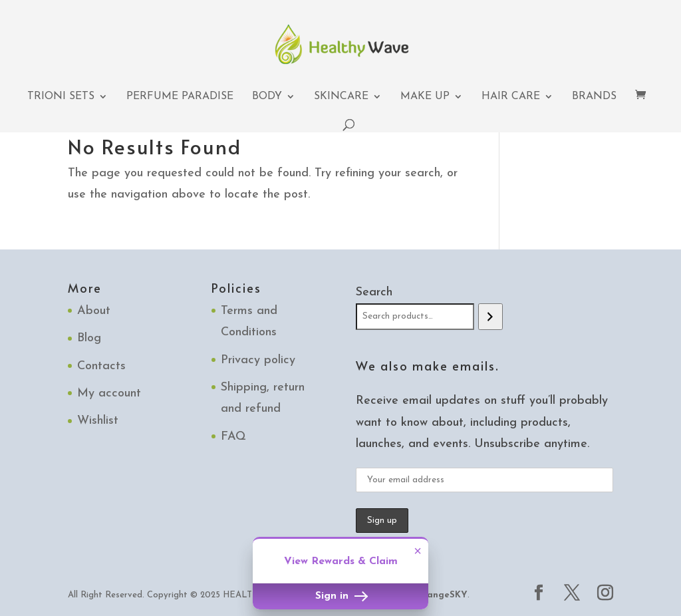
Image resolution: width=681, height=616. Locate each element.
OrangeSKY (442, 595)
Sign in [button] (340, 596)
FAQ (233, 437)
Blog (89, 338)
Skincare (341, 97)
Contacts (101, 366)
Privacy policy (258, 360)
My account (109, 393)
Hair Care (511, 97)
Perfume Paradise (180, 97)
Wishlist (98, 421)
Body (267, 97)
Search (374, 292)
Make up (425, 97)
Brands (594, 97)
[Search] (490, 317)
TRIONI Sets (61, 97)
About (94, 311)
